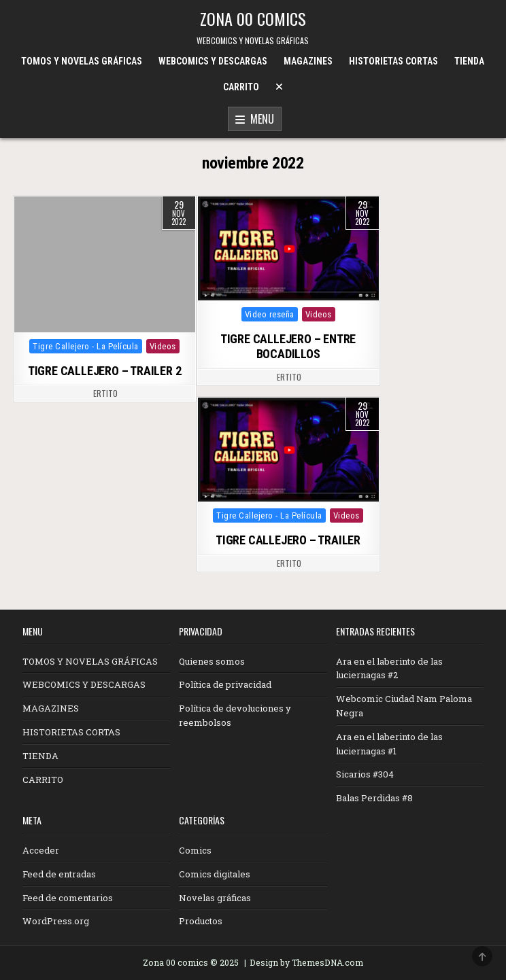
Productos (201, 921)
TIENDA (469, 61)
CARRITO (241, 87)
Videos (163, 346)
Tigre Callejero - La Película (86, 346)
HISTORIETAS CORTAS (393, 61)
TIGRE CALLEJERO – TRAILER (288, 540)
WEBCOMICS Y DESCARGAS (213, 61)
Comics (195, 850)
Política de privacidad (225, 684)
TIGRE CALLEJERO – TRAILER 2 (105, 371)
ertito (105, 393)
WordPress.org (56, 921)
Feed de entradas (59, 874)
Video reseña (270, 314)
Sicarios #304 (365, 774)
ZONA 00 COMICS (253, 18)
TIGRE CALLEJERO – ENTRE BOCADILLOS (288, 346)
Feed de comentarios (68, 898)
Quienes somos (212, 661)
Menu (255, 120)
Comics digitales (215, 874)
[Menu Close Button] (279, 87)
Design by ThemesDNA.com (306, 962)
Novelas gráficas (215, 898)
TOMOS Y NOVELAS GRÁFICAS (82, 61)
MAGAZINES (308, 61)
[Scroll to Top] (482, 956)
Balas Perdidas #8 (374, 798)
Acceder (41, 850)
